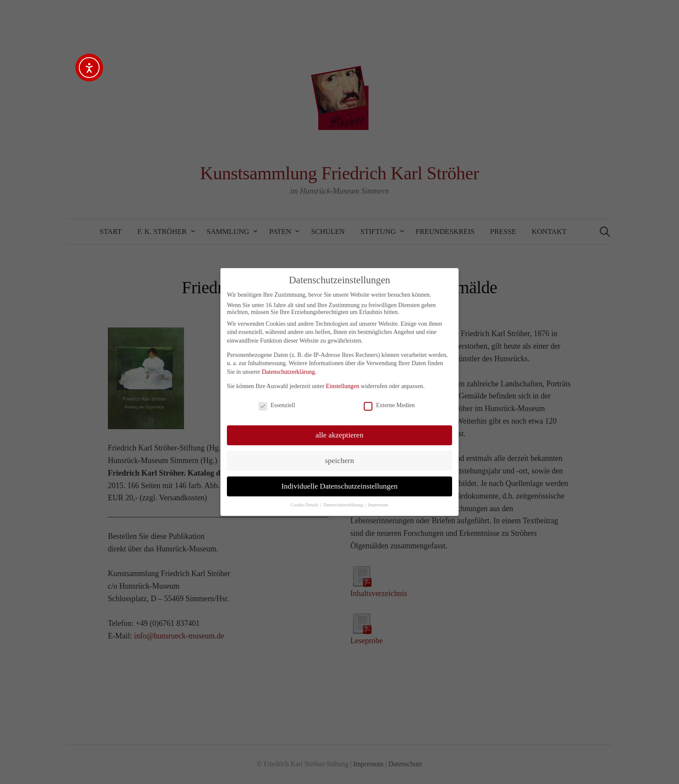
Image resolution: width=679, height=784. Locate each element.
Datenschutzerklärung (288, 372)
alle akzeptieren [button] (339, 435)
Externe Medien (389, 405)
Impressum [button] (378, 505)
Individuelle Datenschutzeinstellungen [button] (340, 486)
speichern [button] (339, 460)
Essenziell (277, 405)
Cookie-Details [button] (305, 505)
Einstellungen (343, 386)
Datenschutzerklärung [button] (344, 505)
